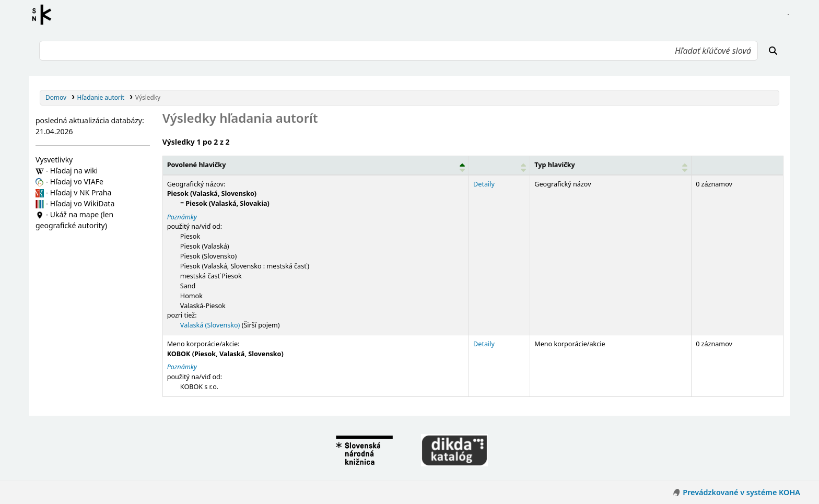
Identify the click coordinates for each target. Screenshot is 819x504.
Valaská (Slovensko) (210, 325)
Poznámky (182, 217)
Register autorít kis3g (45, 15)
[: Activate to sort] (500, 165)
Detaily (484, 184)
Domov (56, 97)
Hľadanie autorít (101, 97)
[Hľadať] (773, 51)
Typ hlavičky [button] (554, 165)
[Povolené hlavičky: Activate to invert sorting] (315, 165)
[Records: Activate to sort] (738, 165)
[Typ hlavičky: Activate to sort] (611, 165)
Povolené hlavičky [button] (197, 165)
